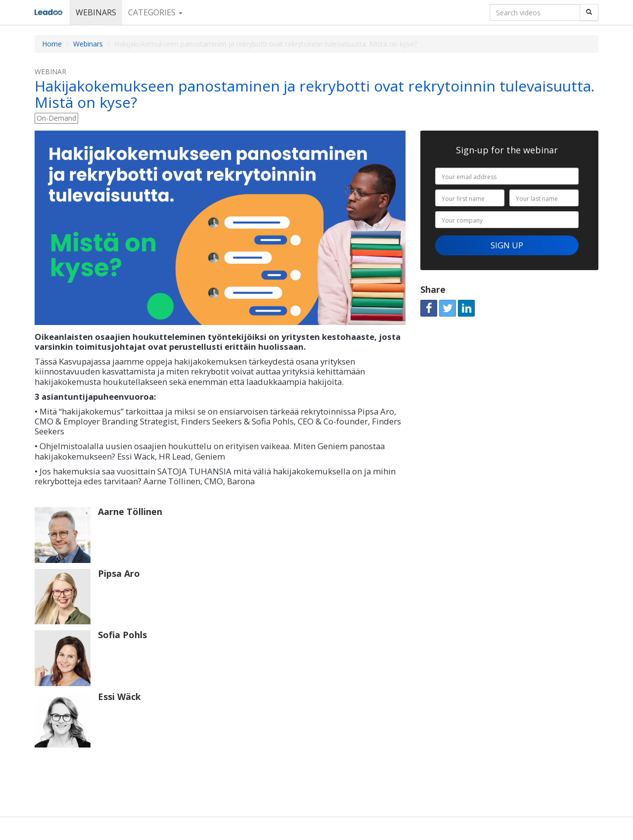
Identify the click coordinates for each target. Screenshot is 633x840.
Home (52, 44)
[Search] (589, 12)
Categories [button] (155, 12)
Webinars (96, 12)
